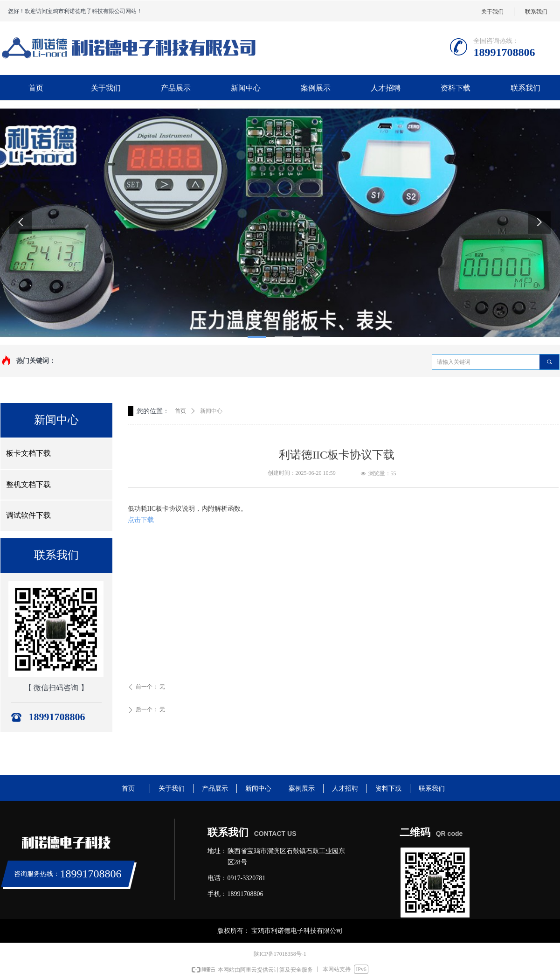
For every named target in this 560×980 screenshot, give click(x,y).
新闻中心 (211, 411)
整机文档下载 (28, 484)
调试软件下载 (28, 515)
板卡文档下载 (28, 453)
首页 (180, 411)
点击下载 (141, 520)
